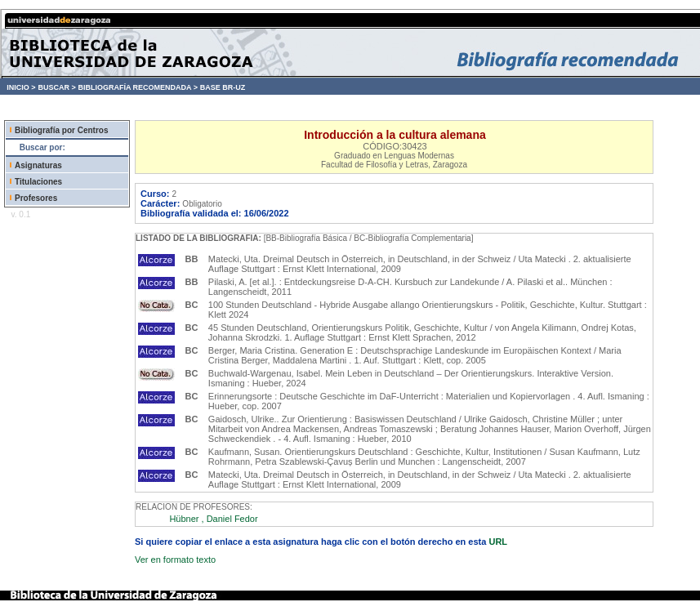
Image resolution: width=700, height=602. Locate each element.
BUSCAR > (56, 87)
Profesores (36, 198)
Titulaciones (38, 182)
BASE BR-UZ (223, 87)
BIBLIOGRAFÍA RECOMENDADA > (138, 87)
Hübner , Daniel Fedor (213, 519)
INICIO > (21, 87)
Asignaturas (38, 165)
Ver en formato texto (175, 560)
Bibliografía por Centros (61, 130)
